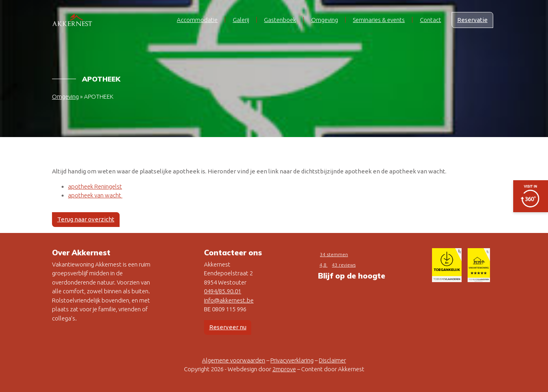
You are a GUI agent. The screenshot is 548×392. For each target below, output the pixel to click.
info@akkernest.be (229, 300)
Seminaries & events (379, 20)
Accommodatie (197, 20)
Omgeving (325, 20)
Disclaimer (332, 360)
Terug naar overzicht (86, 219)
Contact (431, 20)
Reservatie (472, 20)
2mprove (284, 369)
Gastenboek (280, 20)
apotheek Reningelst (95, 186)
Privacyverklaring (292, 360)
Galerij (241, 20)
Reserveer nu (228, 327)
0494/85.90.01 (223, 291)
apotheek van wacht (95, 195)
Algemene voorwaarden (234, 360)
